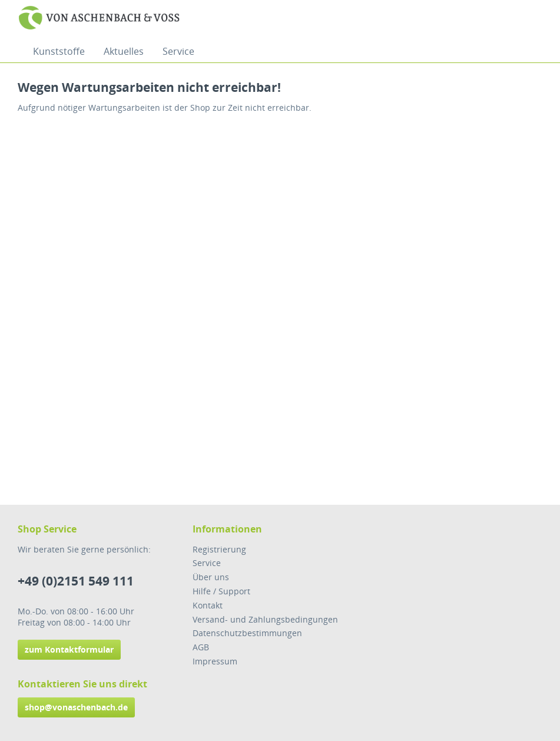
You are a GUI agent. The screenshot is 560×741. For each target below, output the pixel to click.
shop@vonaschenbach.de (76, 707)
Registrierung (219, 549)
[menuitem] (59, 51)
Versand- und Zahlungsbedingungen (265, 619)
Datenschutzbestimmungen (247, 633)
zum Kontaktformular (69, 649)
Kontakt (208, 605)
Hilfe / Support (221, 591)
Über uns (211, 577)
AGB (201, 647)
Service (207, 563)
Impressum (215, 661)
